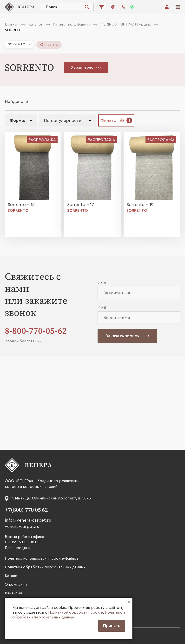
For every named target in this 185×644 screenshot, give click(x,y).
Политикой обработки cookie (76, 612)
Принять (112, 626)
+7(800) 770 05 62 (26, 510)
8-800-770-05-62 (36, 331)
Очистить (49, 45)
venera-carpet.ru (22, 526)
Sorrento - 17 (81, 205)
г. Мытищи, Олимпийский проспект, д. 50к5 (51, 498)
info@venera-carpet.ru (28, 520)
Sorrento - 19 (140, 205)
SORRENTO (17, 44)
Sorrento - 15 (21, 205)
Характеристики (86, 67)
